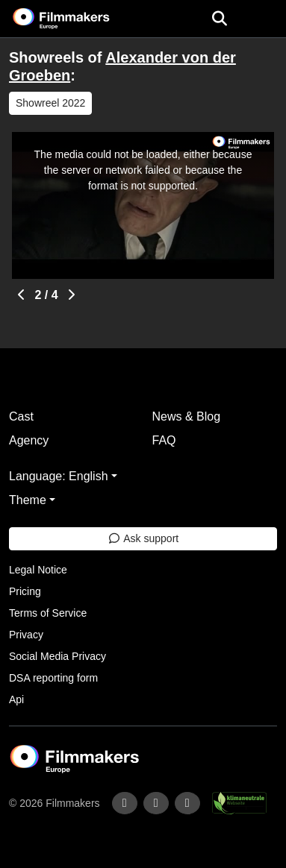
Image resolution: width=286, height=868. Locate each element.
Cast (21, 416)
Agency (29, 440)
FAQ (164, 440)
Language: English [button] (59, 476)
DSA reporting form (53, 678)
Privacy (26, 635)
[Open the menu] (219, 19)
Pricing (25, 591)
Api (16, 699)
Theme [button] (28, 500)
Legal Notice (38, 570)
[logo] (79, 19)
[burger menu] (264, 19)
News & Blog (187, 416)
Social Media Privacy (57, 656)
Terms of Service (48, 613)
